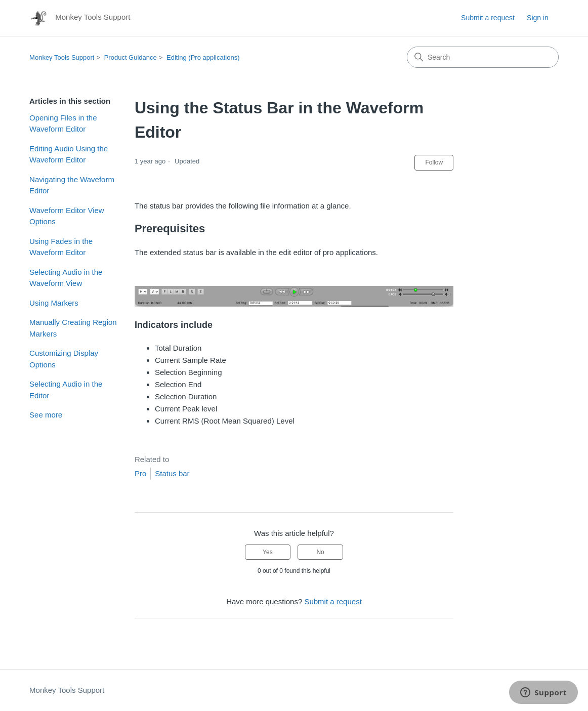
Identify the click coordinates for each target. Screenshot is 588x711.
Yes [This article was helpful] (268, 552)
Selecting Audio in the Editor (66, 390)
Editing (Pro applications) (203, 57)
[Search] (483, 57)
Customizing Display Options (64, 359)
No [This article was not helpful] (320, 552)
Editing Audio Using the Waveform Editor (69, 154)
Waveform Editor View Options (67, 216)
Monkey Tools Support (62, 57)
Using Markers (54, 303)
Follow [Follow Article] (434, 162)
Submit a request (488, 18)
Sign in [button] (538, 18)
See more (46, 415)
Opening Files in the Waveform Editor (63, 123)
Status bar (172, 473)
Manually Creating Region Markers (73, 328)
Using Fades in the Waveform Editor (61, 247)
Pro (140, 473)
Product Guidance (131, 57)
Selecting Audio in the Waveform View (66, 278)
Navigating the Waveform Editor (72, 185)
